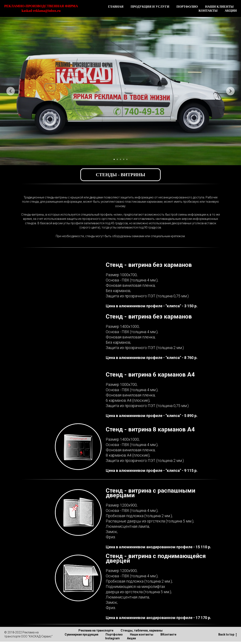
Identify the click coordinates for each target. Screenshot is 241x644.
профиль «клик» (111, 215)
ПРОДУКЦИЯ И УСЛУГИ (150, 7)
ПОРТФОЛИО (187, 7)
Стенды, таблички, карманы (142, 630)
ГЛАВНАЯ (116, 7)
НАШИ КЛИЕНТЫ (219, 7)
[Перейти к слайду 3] (120, 159)
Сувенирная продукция (81, 634)
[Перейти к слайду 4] (124, 159)
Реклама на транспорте (96, 630)
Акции (131, 638)
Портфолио (114, 634)
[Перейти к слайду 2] (117, 159)
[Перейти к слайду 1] (114, 159)
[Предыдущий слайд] (11, 91)
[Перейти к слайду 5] (127, 159)
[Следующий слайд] (230, 91)
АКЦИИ (231, 11)
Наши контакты (142, 634)
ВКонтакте (168, 634)
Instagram (112, 638)
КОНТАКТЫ (208, 11)
